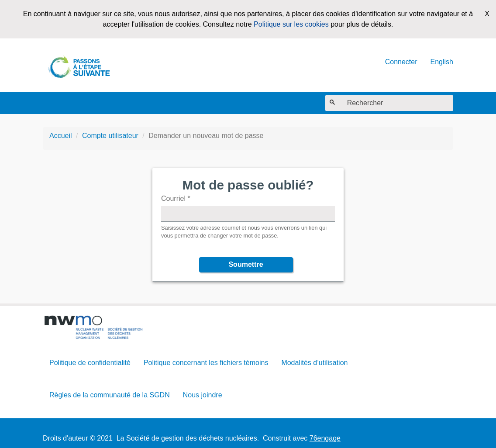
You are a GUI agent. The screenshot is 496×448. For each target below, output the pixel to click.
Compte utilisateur (110, 136)
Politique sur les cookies (291, 24)
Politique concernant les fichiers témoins (206, 363)
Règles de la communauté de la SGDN (110, 395)
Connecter (401, 62)
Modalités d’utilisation (314, 363)
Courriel (176, 198)
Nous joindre (203, 395)
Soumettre (246, 264)
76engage (325, 438)
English (442, 62)
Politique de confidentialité (90, 363)
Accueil (61, 136)
